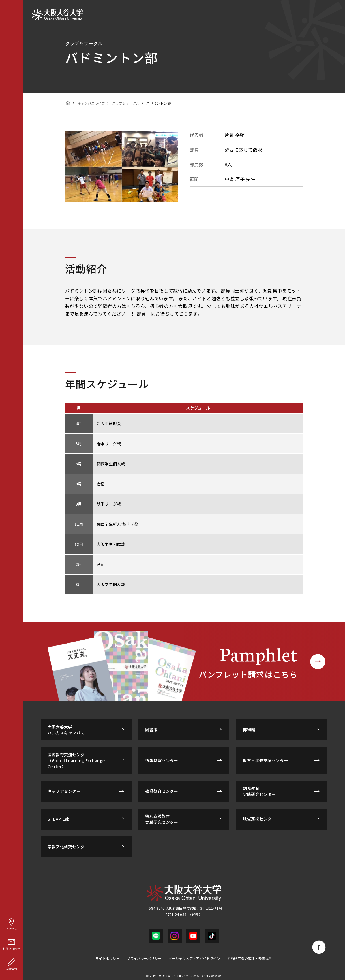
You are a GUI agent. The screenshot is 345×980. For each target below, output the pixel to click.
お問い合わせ (11, 944)
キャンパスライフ (91, 103)
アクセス (11, 924)
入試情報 (11, 964)
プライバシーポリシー (144, 958)
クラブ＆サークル (126, 103)
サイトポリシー (108, 958)
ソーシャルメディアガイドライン (194, 958)
